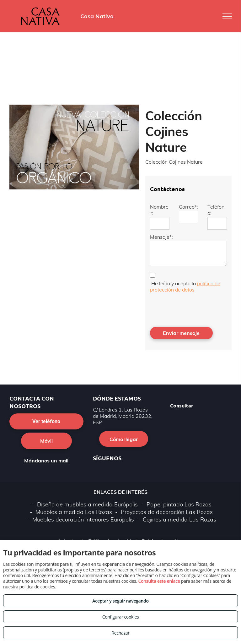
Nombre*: (159, 210)
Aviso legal (70, 513)
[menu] (227, 16)
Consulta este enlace (159, 581)
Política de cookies (163, 513)
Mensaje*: (161, 237)
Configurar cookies (121, 617)
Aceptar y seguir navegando (120, 601)
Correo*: (188, 207)
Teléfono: (216, 210)
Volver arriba (120, 532)
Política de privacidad (112, 513)
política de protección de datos (185, 287)
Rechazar (120, 633)
